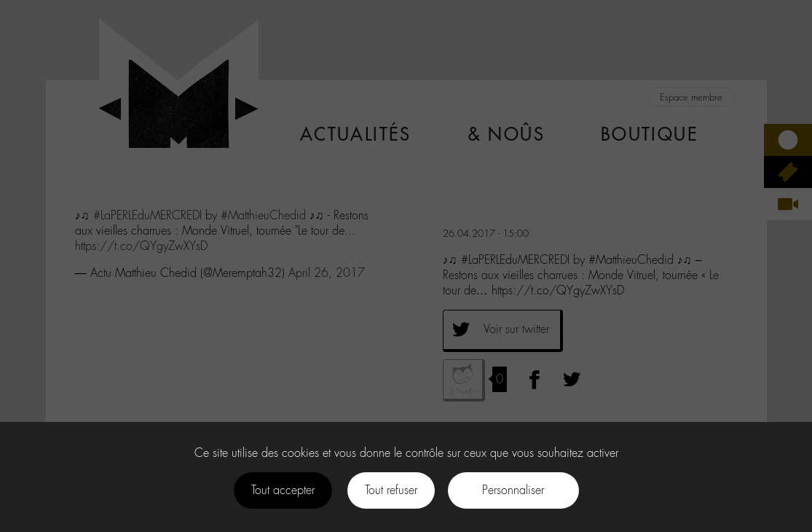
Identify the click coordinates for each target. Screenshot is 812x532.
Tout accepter (283, 490)
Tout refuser (391, 490)
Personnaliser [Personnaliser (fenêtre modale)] (513, 490)
